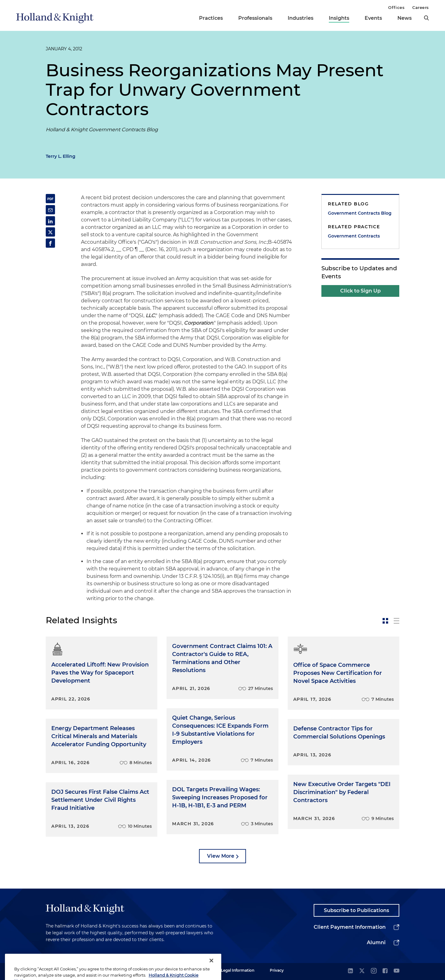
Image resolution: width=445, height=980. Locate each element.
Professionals (255, 18)
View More (221, 856)
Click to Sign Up (360, 291)
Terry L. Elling (61, 156)
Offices (396, 7)
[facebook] (385, 971)
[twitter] (362, 971)
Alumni (376, 942)
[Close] (211, 969)
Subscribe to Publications (356, 910)
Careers (421, 7)
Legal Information (238, 970)
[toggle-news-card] (385, 621)
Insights (339, 18)
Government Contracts (354, 236)
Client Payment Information (350, 927)
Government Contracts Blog (360, 213)
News (405, 18)
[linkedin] (350, 971)
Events (373, 18)
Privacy (277, 970)
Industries (301, 18)
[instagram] (374, 971)
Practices (211, 18)
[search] (426, 18)
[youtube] (396, 971)
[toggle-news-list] (396, 621)
